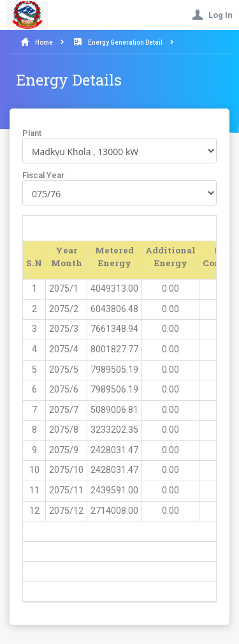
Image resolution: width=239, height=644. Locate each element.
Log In (212, 15)
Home (44, 42)
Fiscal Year (43, 175)
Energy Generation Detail (125, 42)
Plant (32, 133)
